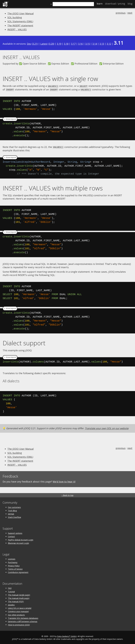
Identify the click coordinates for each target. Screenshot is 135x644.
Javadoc (11, 604)
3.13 (102, 44)
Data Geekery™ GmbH (67, 636)
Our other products (16, 614)
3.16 (80, 44)
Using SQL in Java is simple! (20, 608)
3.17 (73, 44)
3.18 (66, 44)
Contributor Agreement (18, 572)
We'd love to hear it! (64, 481)
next (130, 13)
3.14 (95, 44)
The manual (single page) (19, 594)
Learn (100, 4)
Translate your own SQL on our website (107, 428)
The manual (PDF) (16, 601)
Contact (11, 536)
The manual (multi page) (19, 598)
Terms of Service (15, 568)
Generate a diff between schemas (23, 621)
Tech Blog (12, 510)
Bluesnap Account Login (18, 543)
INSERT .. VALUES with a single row (50, 79)
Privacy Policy (14, 565)
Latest (44, 44)
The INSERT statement (20, 26)
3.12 (109, 44)
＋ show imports (10, 119)
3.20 (51, 44)
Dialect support (24, 342)
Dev (29, 44)
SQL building (15, 17)
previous (121, 13)
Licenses (12, 558)
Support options (15, 533)
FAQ (10, 588)
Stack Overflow (14, 517)
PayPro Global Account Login (21, 539)
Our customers (14, 507)
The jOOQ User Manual (21, 13)
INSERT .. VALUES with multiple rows (53, 187)
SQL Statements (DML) (20, 21)
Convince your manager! (18, 611)
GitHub (11, 513)
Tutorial (11, 591)
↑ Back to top (67, 495)
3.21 (35, 44)
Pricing (115, 4)
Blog (130, 4)
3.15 (88, 44)
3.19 (59, 44)
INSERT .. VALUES (17, 29)
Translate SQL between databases (23, 618)
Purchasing (13, 562)
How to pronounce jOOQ (19, 624)
